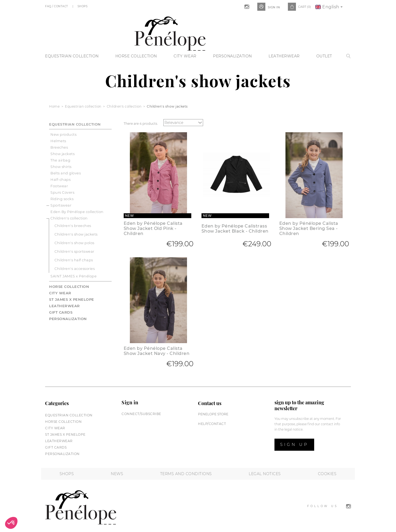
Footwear (59, 186)
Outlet (324, 56)
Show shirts (61, 167)
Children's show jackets (76, 234)
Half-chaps (61, 179)
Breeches (59, 147)
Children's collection (69, 218)
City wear (185, 56)
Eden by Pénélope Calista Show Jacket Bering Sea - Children (309, 228)
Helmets (58, 141)
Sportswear (61, 205)
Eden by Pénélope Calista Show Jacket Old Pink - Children (153, 228)
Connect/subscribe (141, 414)
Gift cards (61, 312)
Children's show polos (74, 243)
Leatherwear (284, 56)
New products (63, 134)
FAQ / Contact (57, 6)
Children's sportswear (74, 251)
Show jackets (63, 154)
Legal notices (265, 474)
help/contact (212, 424)
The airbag (60, 160)
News (117, 474)
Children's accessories (75, 269)
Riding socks (62, 199)
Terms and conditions (186, 474)
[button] (11, 523)
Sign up (294, 444)
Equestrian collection (72, 56)
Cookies (327, 474)
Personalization (232, 56)
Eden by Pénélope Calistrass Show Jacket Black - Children (235, 229)
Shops (83, 6)
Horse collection (136, 56)
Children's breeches (73, 226)
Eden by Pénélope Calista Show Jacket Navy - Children (157, 351)
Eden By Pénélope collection (77, 212)
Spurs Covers (62, 192)
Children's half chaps (74, 260)
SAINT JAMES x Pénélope (74, 276)
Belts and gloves (66, 173)
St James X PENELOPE (72, 299)
